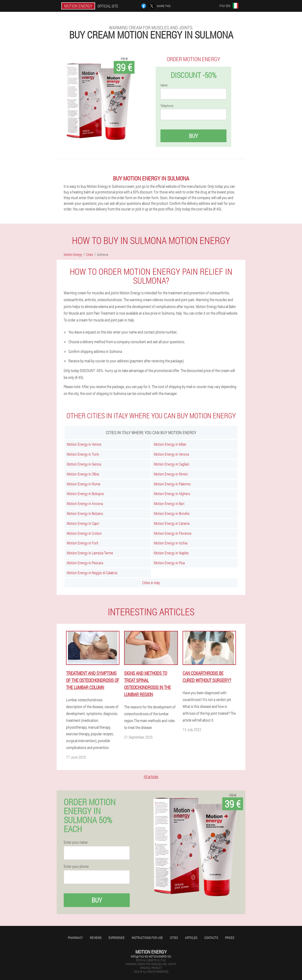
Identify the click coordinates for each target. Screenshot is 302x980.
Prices (230, 938)
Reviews (96, 938)
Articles (191, 938)
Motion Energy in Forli (82, 543)
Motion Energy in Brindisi (172, 513)
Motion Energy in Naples (171, 553)
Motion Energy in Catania (172, 523)
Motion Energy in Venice (84, 444)
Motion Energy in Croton (84, 533)
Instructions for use (147, 938)
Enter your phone (76, 866)
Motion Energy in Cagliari (172, 464)
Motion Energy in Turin (83, 454)
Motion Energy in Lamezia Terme (90, 553)
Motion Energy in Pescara (85, 563)
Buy (193, 136)
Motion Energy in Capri (83, 523)
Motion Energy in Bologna (85, 494)
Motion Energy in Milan (170, 444)
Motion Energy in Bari (169, 503)
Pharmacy (75, 938)
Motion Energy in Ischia (171, 543)
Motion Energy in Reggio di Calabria (92, 573)
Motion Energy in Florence (173, 533)
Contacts (211, 938)
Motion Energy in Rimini (171, 474)
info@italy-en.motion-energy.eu (151, 956)
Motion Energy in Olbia (83, 474)
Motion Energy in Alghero (172, 494)
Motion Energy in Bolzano (85, 513)
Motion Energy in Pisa (169, 563)
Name (164, 85)
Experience (117, 938)
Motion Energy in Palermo (172, 484)
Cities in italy (151, 583)
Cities (174, 938)
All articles (151, 777)
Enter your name (76, 842)
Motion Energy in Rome (84, 484)
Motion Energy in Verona (171, 454)
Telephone (167, 106)
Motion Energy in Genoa (84, 464)
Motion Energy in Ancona (85, 503)
